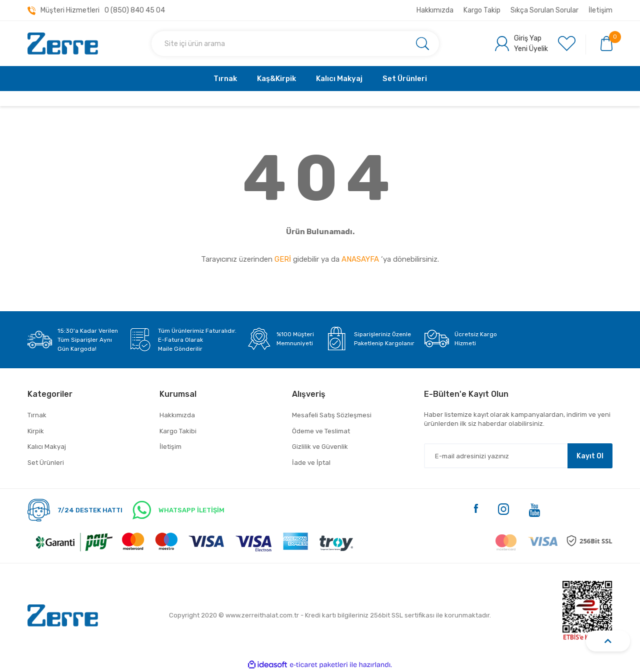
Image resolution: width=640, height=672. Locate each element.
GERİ (283, 259)
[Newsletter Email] (518, 456)
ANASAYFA (360, 259)
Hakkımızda (435, 10)
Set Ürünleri (46, 463)
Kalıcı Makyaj (47, 447)
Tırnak (37, 415)
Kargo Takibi (178, 431)
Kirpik (36, 431)
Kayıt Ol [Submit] (590, 456)
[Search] (295, 44)
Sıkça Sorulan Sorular (544, 10)
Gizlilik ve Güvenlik (320, 447)
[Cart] (606, 43)
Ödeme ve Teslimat (321, 431)
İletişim (600, 10)
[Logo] (63, 44)
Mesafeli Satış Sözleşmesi (332, 415)
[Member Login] (521, 44)
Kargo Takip (482, 10)
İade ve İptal (311, 463)
